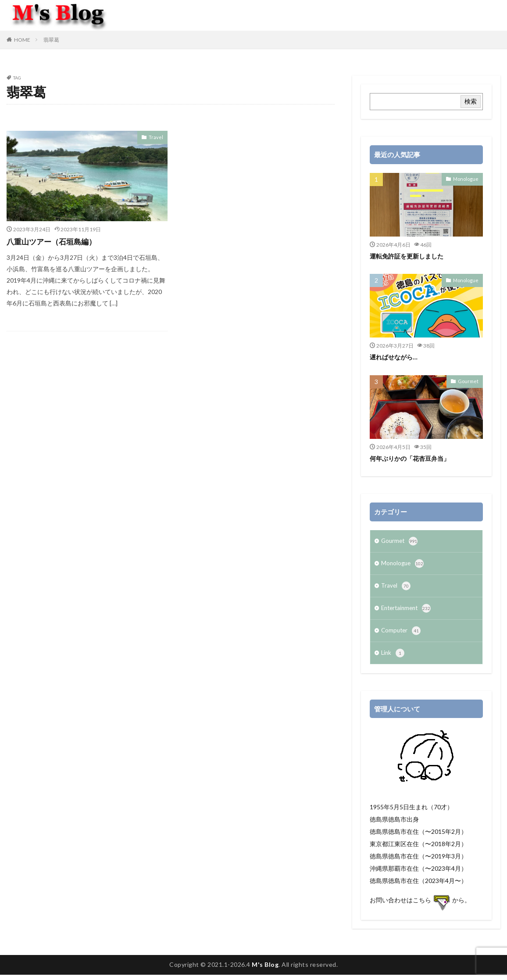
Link (393, 658)
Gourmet (470, 381)
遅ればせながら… (395, 357)
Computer (402, 635)
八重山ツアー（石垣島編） (54, 241)
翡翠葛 (51, 40)
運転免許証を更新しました (409, 256)
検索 (471, 101)
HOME (22, 40)
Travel (157, 137)
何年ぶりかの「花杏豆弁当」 (412, 458)
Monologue (467, 179)
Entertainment (408, 612)
